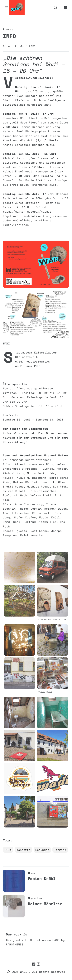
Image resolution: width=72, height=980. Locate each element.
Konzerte (23, 850)
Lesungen (42, 850)
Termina (60, 850)
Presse (8, 29)
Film (8, 850)
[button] (56, 8)
